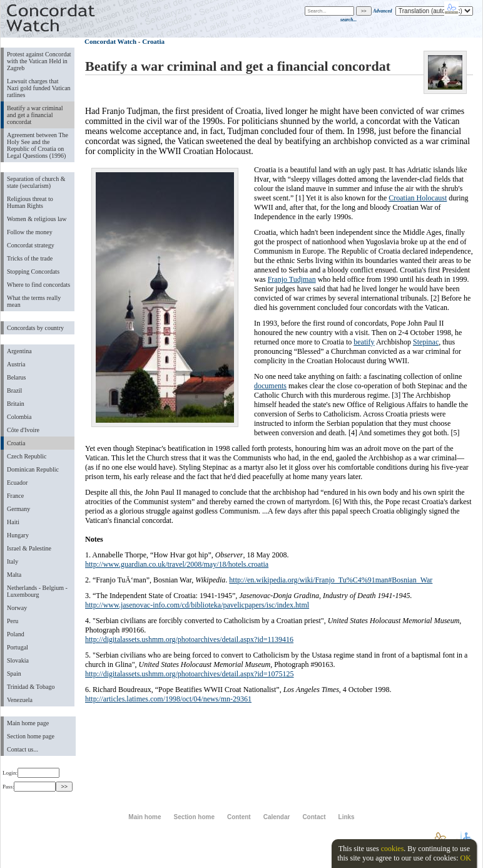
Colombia (19, 417)
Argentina (19, 351)
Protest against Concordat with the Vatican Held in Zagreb (39, 61)
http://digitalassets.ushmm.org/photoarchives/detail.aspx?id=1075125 (190, 674)
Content (239, 817)
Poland (16, 634)
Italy (13, 561)
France (15, 496)
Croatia (16, 443)
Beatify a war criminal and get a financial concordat (35, 115)
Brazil (14, 390)
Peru (13, 621)
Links (347, 817)
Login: (31, 773)
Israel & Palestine (29, 548)
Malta (14, 575)
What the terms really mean (34, 301)
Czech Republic (27, 456)
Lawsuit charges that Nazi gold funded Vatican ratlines (39, 88)
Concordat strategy (31, 245)
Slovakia (18, 660)
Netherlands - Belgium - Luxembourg (37, 591)
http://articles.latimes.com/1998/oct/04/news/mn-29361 (168, 699)
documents (270, 386)
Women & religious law (37, 219)
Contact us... (23, 749)
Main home (145, 817)
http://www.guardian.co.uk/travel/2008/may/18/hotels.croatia (177, 564)
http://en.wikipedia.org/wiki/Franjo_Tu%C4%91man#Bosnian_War (331, 580)
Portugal (18, 647)
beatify (364, 342)
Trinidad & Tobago (31, 687)
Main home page (28, 723)
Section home (194, 817)
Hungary (18, 535)
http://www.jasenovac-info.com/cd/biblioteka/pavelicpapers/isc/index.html (197, 605)
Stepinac (426, 342)
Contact (314, 817)
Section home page (31, 736)
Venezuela (20, 700)
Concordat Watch (110, 41)
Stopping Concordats (33, 271)
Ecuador (17, 483)
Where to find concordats (38, 285)
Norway (17, 608)
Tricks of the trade (30, 258)
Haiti (13, 522)
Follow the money (30, 232)
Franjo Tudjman (292, 279)
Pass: (29, 787)
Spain (14, 674)
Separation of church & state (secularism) (36, 182)
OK (465, 858)
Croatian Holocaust (418, 198)
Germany (18, 509)
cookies (393, 849)
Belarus (17, 377)
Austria (16, 364)
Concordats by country (35, 328)
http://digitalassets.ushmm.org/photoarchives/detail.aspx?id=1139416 (189, 639)
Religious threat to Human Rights (30, 202)
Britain (16, 404)
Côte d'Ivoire (23, 430)
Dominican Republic (33, 469)
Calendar (277, 817)
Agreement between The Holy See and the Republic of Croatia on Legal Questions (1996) (38, 145)
